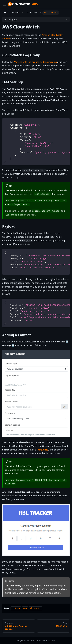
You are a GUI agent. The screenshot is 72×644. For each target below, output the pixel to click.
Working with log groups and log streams (35, 62)
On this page (11, 19)
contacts (16, 608)
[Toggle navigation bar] (4, 4)
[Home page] (5, 13)
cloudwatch (36, 608)
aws (25, 608)
